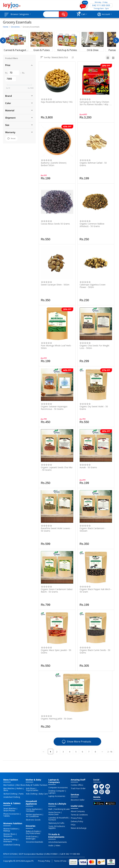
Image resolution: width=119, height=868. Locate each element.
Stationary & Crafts (56, 823)
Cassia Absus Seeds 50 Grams (55, 224)
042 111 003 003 (101, 5)
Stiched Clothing (10, 794)
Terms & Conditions (79, 815)
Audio (51, 845)
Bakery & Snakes (33, 831)
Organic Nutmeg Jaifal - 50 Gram (57, 719)
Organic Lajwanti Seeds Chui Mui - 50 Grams (57, 469)
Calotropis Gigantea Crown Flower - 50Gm (93, 286)
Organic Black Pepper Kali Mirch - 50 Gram (96, 590)
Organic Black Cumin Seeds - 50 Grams (95, 651)
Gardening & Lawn (61, 809)
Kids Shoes (30, 788)
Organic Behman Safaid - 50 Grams (93, 164)
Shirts (6, 790)
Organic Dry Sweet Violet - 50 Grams (94, 408)
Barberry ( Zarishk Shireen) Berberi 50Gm (54, 164)
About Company (78, 811)
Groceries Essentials (34, 839)
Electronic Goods (33, 819)
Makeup (7, 830)
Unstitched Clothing (12, 797)
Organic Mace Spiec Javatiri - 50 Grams (56, 651)
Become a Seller (78, 800)
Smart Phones (9, 810)
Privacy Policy (76, 818)
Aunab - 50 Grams (88, 468)
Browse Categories (20, 14)
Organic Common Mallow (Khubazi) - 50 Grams (92, 225)
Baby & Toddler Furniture (36, 785)
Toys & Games (32, 790)
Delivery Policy (77, 821)
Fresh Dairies (31, 836)
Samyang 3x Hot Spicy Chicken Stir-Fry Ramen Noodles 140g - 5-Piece (96, 103)
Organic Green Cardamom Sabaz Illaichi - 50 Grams (57, 590)
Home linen (53, 814)
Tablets (6, 815)
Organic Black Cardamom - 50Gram (93, 530)
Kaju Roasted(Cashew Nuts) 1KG (57, 102)
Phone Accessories (11, 813)
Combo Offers (77, 785)
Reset (11, 138)
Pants (21, 794)
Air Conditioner (32, 816)
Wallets (19, 788)
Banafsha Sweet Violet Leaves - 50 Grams (56, 530)
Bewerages (43, 836)
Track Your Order (78, 788)
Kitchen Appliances (34, 814)
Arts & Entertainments (57, 841)
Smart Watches (10, 808)
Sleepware (21, 833)
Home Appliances (33, 809)
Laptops (52, 793)
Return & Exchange (79, 828)
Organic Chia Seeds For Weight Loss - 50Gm (94, 347)
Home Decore (54, 812)
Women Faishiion (10, 828)
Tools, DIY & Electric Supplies (57, 827)
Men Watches (9, 788)
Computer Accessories (58, 788)
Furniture (52, 819)
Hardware (30, 811)
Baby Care (43, 794)
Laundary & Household (58, 817)
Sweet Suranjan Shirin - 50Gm (55, 285)
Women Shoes (9, 833)
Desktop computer (56, 791)
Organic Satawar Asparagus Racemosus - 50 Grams (54, 408)
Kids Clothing (31, 794)
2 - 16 (110, 752)
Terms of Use (60, 860)
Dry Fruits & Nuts (33, 833)
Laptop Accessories (57, 796)
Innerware (8, 839)
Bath (50, 809)
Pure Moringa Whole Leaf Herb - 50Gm (56, 347)
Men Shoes (20, 785)
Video (57, 845)
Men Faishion (9, 785)
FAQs (73, 824)
